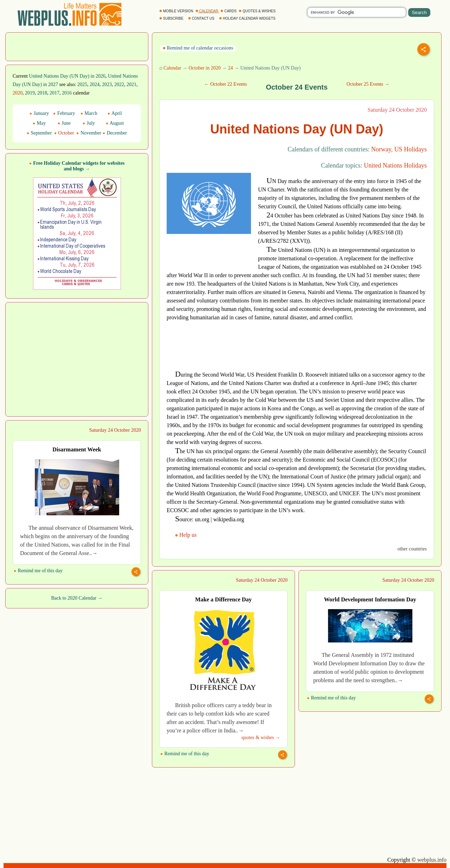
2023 (107, 84)
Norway (381, 149)
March (89, 113)
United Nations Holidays (395, 165)
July (89, 123)
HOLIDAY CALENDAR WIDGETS (248, 18)
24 (230, 68)
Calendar (172, 68)
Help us (187, 535)
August (115, 123)
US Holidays (410, 149)
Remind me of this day (38, 571)
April (115, 113)
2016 (67, 93)
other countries (412, 549)
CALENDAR (207, 11)
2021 (131, 84)
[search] (357, 12)
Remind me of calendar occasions (198, 48)
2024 (95, 84)
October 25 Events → (368, 84)
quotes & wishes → (261, 738)
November (89, 133)
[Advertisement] (77, 46)
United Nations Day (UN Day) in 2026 (67, 76)
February (64, 113)
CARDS (229, 11)
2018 (42, 93)
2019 (30, 93)
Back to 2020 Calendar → (77, 598)
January (39, 113)
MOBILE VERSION (177, 11)
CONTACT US (202, 18)
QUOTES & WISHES (258, 11)
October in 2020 (204, 68)
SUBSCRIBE (172, 18)
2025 (82, 84)
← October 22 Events (225, 84)
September (39, 133)
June (64, 123)
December (115, 133)
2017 (54, 93)
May (39, 123)
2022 (119, 84)
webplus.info (432, 860)
